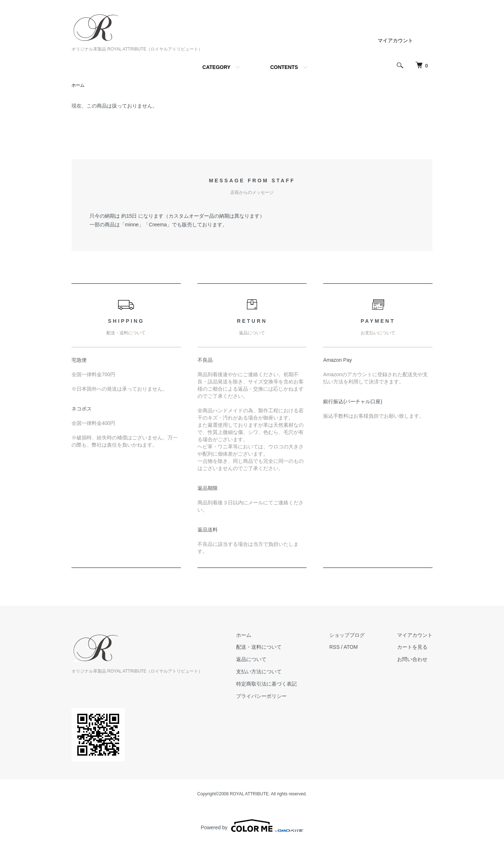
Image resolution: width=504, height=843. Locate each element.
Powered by (252, 826)
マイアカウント (395, 40)
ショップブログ (347, 635)
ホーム (78, 85)
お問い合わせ (412, 659)
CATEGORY (217, 67)
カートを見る (412, 647)
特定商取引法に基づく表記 (266, 684)
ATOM (351, 647)
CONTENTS (284, 67)
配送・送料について (259, 647)
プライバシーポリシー (261, 696)
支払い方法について (259, 672)
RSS (334, 647)
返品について (251, 659)
